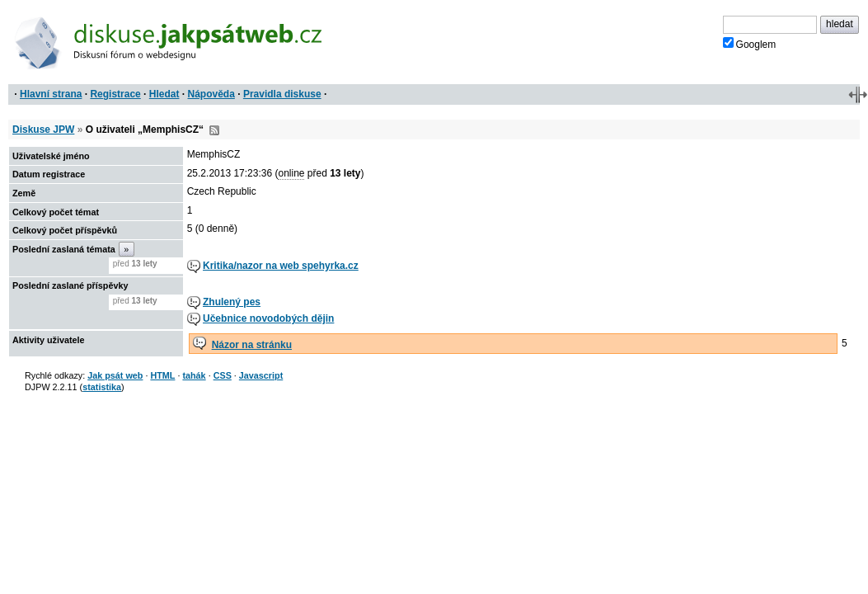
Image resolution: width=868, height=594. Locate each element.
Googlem (750, 44)
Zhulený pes (232, 302)
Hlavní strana (51, 94)
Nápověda (211, 94)
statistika (102, 387)
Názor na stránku (252, 345)
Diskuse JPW (43, 130)
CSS (223, 375)
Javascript (261, 375)
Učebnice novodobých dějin (268, 318)
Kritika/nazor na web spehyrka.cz (281, 266)
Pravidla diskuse (282, 94)
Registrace (115, 94)
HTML (162, 375)
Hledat (164, 94)
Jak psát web (115, 375)
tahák (194, 375)
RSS (214, 130)
